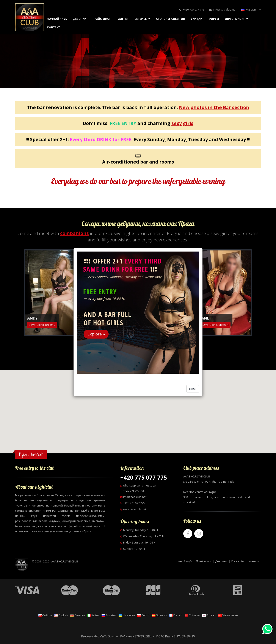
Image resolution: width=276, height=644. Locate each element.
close (193, 389)
